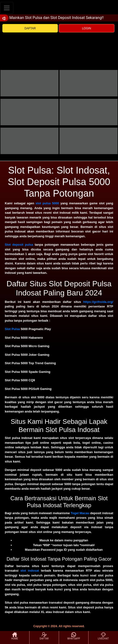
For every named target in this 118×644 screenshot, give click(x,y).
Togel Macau (80, 513)
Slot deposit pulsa (19, 245)
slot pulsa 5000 (47, 203)
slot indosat (30, 571)
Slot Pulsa (12, 329)
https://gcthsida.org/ (98, 302)
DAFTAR (30, 28)
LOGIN (86, 28)
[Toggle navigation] (7, 8)
